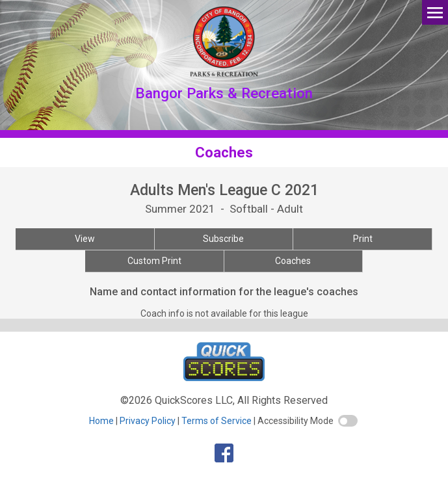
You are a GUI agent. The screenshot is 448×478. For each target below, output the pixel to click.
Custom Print (154, 261)
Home (101, 421)
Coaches (293, 261)
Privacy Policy (148, 421)
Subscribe (223, 239)
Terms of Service (217, 421)
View (85, 239)
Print (363, 239)
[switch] (348, 421)
